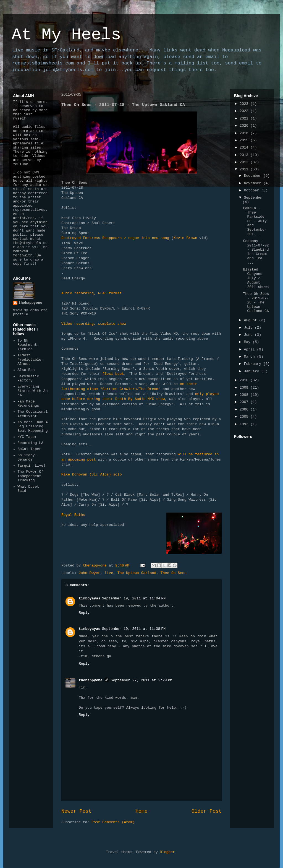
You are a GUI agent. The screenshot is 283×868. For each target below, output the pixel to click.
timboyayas (90, 598)
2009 (245, 388)
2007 (245, 402)
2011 (245, 169)
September (254, 198)
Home (141, 811)
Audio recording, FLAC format (91, 293)
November (254, 183)
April (251, 349)
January (253, 371)
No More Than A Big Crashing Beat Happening (32, 427)
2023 (245, 104)
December (254, 176)
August (252, 320)
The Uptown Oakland (137, 573)
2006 (245, 410)
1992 (245, 424)
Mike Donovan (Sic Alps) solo (91, 475)
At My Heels (66, 35)
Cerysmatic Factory (28, 379)
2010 (245, 380)
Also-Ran (26, 370)
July (249, 328)
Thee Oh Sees (174, 573)
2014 (245, 148)
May (248, 342)
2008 (245, 395)
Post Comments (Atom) (113, 822)
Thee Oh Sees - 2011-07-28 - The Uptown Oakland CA (256, 302)
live (109, 573)
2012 (245, 162)
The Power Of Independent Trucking (30, 476)
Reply (84, 613)
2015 (245, 140)
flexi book (113, 374)
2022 (245, 111)
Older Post (207, 811)
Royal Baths (73, 515)
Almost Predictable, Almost (30, 360)
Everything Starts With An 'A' (32, 391)
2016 (245, 133)
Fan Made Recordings (28, 404)
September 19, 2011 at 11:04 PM (134, 598)
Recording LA (30, 443)
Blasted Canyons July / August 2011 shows (256, 278)
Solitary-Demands (27, 457)
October (253, 190)
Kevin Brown (185, 238)
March (251, 357)
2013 (245, 155)
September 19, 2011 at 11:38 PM (134, 629)
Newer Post (76, 811)
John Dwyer (89, 573)
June (249, 335)
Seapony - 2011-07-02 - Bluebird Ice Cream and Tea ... (256, 252)
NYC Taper (27, 437)
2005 (245, 417)
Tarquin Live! (31, 466)
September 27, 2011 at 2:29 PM (141, 680)
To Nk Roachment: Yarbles (28, 345)
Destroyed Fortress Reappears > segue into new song (115, 238)
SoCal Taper (29, 449)
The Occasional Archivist (32, 414)
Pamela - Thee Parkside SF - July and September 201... (255, 221)
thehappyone (91, 680)
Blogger (167, 852)
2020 (245, 126)
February (254, 364)
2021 (245, 119)
